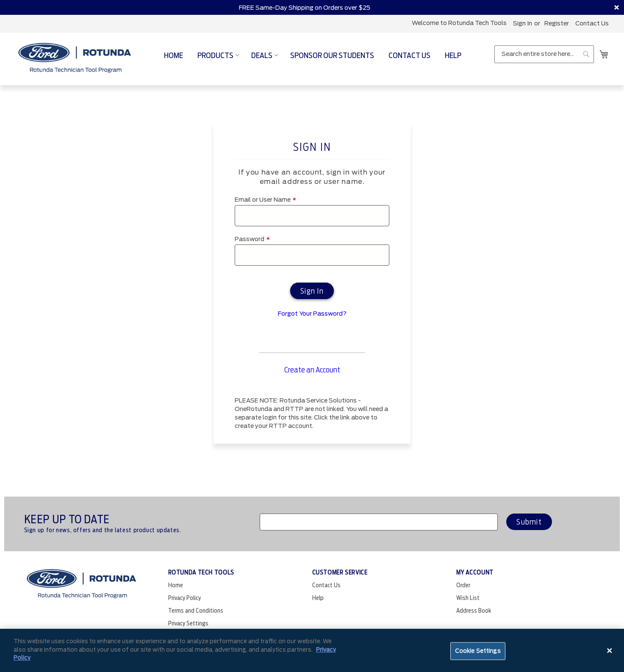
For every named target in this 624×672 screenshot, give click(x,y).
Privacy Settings (188, 623)
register (557, 23)
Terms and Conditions (196, 611)
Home (176, 585)
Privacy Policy (184, 598)
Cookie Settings (478, 651)
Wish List (468, 598)
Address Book (474, 611)
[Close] (610, 650)
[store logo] (75, 58)
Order (463, 585)
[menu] (313, 55)
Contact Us (592, 23)
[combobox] (544, 54)
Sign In (523, 23)
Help (318, 598)
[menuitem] (173, 55)
